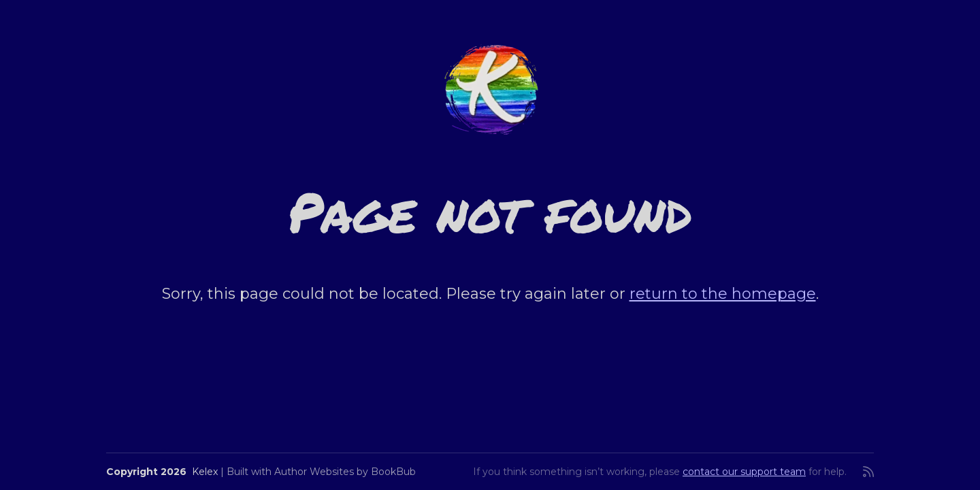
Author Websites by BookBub (345, 472)
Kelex (205, 472)
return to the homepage (723, 294)
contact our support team (744, 472)
